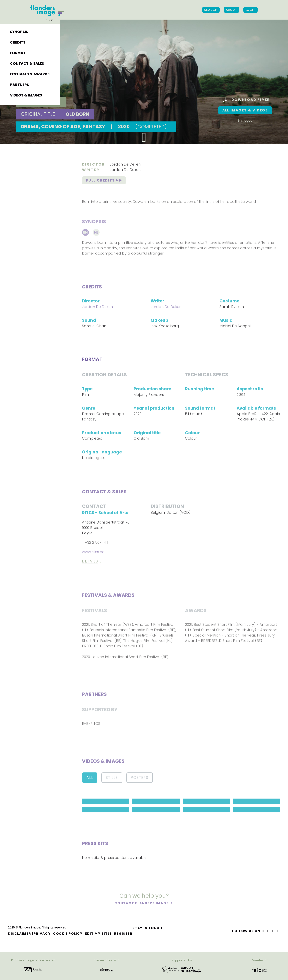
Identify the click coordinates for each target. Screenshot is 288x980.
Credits (18, 42)
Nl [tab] (96, 234)
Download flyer (247, 100)
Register (123, 934)
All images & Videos (245, 110)
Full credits (104, 181)
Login (250, 10)
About (231, 10)
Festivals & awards (30, 74)
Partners (19, 85)
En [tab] (85, 234)
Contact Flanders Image (142, 904)
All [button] (90, 778)
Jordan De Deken (125, 165)
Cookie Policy (68, 934)
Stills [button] (112, 778)
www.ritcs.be (93, 553)
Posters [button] (140, 778)
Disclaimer (20, 934)
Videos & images (26, 95)
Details (90, 562)
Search (211, 10)
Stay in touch (147, 928)
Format (18, 53)
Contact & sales (27, 63)
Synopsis (19, 32)
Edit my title (98, 934)
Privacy (42, 934)
